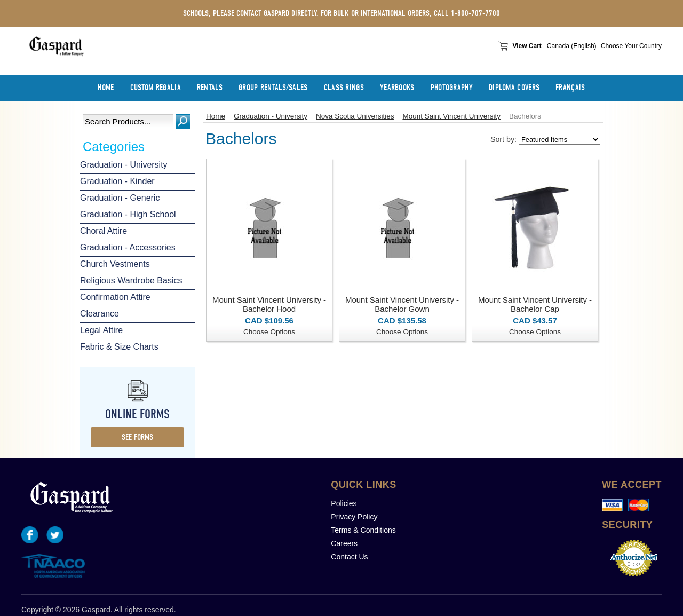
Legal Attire (101, 330)
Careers (344, 543)
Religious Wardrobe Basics (131, 281)
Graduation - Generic (120, 198)
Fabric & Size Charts (119, 347)
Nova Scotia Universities (355, 116)
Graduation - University (124, 165)
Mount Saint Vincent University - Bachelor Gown (402, 304)
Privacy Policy (354, 517)
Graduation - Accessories (128, 247)
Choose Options (269, 332)
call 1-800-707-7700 (467, 13)
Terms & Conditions (363, 530)
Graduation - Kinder (117, 181)
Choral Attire (104, 231)
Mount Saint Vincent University (451, 116)
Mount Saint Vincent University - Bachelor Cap (535, 304)
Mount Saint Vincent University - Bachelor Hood (269, 304)
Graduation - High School (128, 214)
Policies (344, 503)
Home (216, 116)
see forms (137, 437)
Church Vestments (115, 264)
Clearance (100, 314)
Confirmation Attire (115, 297)
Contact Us (349, 557)
